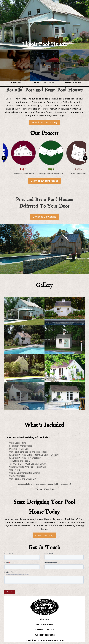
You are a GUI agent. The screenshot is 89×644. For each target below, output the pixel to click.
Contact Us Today (44, 535)
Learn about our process (45, 181)
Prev (4, 158)
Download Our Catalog (44, 122)
